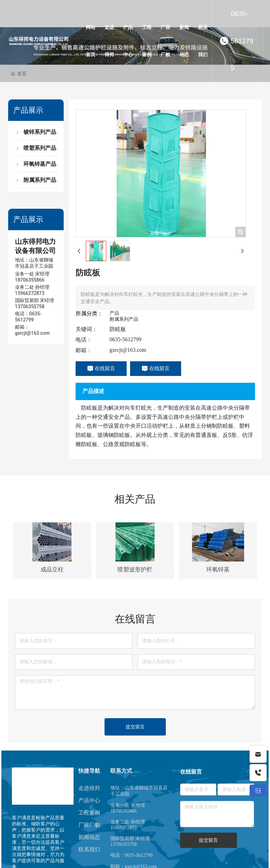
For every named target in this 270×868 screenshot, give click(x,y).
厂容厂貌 (89, 825)
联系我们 (89, 849)
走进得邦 (89, 788)
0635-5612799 (242, 41)
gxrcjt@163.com (128, 350)
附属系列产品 (124, 319)
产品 (114, 313)
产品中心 (89, 800)
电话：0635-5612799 (131, 855)
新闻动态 (89, 837)
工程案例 (89, 813)
